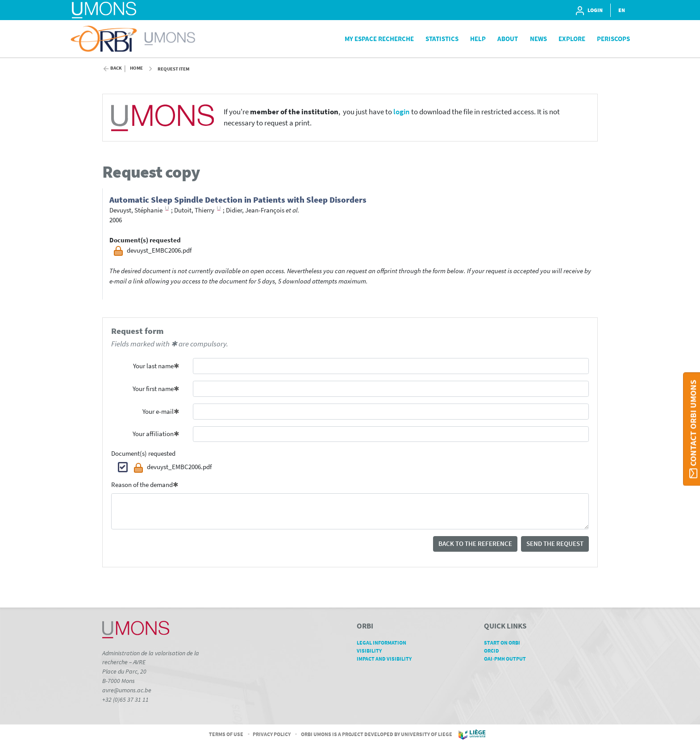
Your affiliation (153, 434)
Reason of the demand (142, 485)
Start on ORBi (505, 643)
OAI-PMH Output (508, 659)
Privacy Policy (272, 734)
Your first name (153, 389)
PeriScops (613, 39)
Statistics (442, 39)
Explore (572, 39)
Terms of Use (226, 734)
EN (622, 10)
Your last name (153, 366)
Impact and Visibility (387, 659)
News (538, 39)
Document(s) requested (143, 453)
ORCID (495, 651)
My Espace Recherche (379, 39)
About (508, 39)
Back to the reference (475, 543)
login (402, 112)
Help (478, 39)
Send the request (555, 543)
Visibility (372, 651)
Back (116, 68)
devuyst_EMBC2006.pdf (173, 468)
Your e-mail (158, 411)
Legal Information (385, 643)
